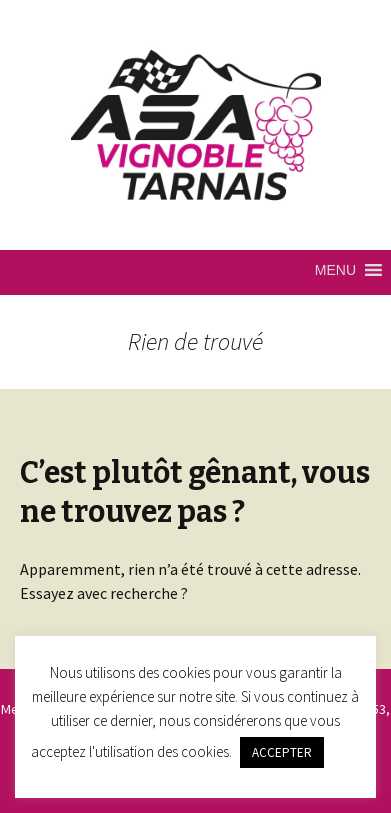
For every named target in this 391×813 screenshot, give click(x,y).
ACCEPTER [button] (282, 752)
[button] (335, 270)
